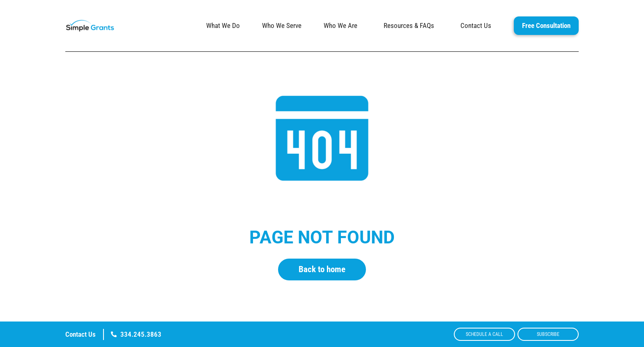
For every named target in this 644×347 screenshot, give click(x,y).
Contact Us (476, 26)
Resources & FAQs (411, 26)
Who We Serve (282, 26)
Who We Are (343, 26)
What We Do (223, 26)
